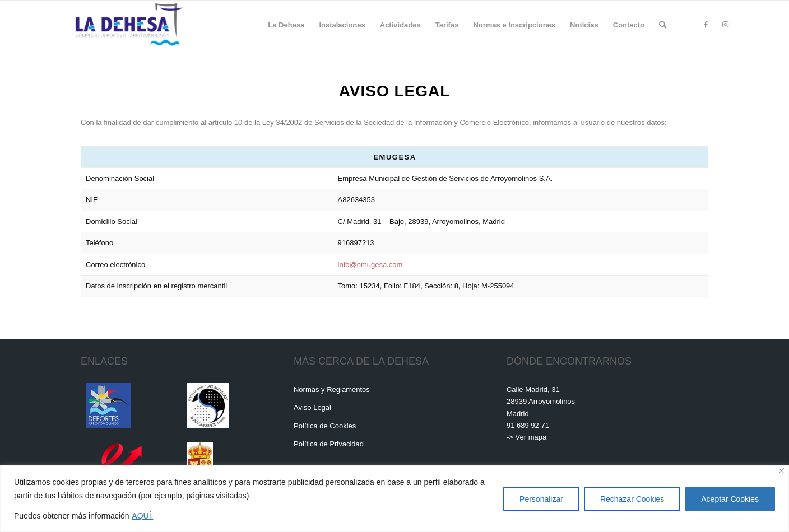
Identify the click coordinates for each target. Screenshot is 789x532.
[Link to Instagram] (725, 25)
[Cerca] (781, 471)
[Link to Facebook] (706, 25)
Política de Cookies (325, 426)
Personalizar (541, 499)
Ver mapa (531, 437)
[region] (395, 499)
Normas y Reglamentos (332, 389)
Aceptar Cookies (730, 499)
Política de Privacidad (329, 444)
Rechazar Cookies (632, 499)
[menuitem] (286, 25)
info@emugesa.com (370, 265)
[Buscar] (663, 25)
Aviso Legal (312, 407)
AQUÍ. (142, 516)
